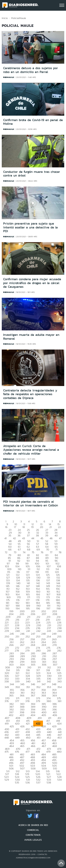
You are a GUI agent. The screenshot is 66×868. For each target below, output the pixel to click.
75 (33, 552)
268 (33, 645)
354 (59, 687)
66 (10, 549)
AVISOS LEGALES (33, 840)
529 (7, 780)
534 (59, 780)
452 (49, 738)
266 (11, 645)
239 (7, 631)
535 (17, 782)
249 (54, 634)
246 (22, 634)
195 (28, 608)
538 (49, 782)
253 (38, 636)
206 (33, 614)
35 (10, 535)
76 (42, 552)
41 (6, 538)
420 (17, 724)
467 (44, 746)
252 (28, 636)
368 (44, 695)
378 (27, 701)
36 (19, 535)
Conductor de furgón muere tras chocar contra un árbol (32, 174)
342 (49, 681)
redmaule (9, 77)
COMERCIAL (33, 830)
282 (59, 651)
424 (59, 724)
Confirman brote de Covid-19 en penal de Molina (33, 122)
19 (32, 527)
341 (39, 681)
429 (54, 726)
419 (7, 724)
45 (42, 538)
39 (47, 535)
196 (38, 608)
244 (59, 631)
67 (19, 549)
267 (22, 645)
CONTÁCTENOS (33, 835)
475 (7, 752)
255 (59, 636)
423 (49, 724)
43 (24, 538)
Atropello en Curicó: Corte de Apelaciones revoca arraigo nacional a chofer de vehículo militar (31, 450)
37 (28, 535)
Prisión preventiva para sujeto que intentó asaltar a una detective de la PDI (30, 227)
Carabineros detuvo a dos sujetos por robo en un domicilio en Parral (31, 70)
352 (38, 687)
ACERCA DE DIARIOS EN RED (33, 825)
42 (14, 538)
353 (49, 687)
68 (29, 549)
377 (17, 701)
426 (22, 726)
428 (44, 726)
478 (38, 752)
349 (7, 687)
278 (17, 651)
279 (27, 651)
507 (22, 768)
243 (49, 631)
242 (38, 631)
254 (49, 636)
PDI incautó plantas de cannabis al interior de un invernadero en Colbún (31, 504)
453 (59, 738)
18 (24, 527)
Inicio (5, 18)
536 (28, 782)
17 (15, 527)
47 (60, 538)
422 (38, 724)
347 (44, 684)
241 (28, 631)
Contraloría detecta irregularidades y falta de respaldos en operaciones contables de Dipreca (30, 394)
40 (56, 535)
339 (17, 681)
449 (17, 738)
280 (38, 651)
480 (59, 752)
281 (49, 651)
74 (24, 552)
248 (44, 634)
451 (39, 738)
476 (17, 752)
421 (28, 724)
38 (37, 535)
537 (38, 782)
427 (33, 726)
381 (59, 701)
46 (51, 538)
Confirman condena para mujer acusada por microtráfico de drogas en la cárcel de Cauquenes (32, 283)
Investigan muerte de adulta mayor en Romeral (31, 337)
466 (33, 746)
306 (44, 665)
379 (38, 701)
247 (33, 634)
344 (12, 684)
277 (7, 651)
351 (28, 687)
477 (27, 752)
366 (22, 695)
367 (33, 695)
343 (59, 681)
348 (54, 684)
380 (49, 701)
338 (7, 681)
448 (7, 738)
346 (33, 684)
